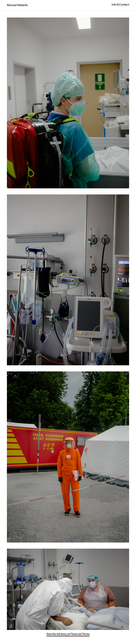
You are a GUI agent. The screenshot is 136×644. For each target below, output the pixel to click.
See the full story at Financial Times (68, 634)
